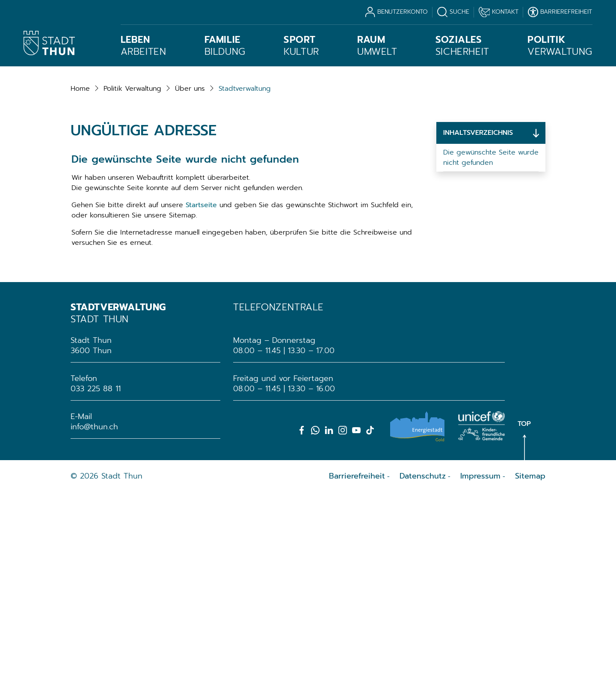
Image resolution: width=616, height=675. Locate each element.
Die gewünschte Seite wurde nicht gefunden (491, 340)
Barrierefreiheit (357, 658)
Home (80, 271)
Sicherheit (462, 46)
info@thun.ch (94, 609)
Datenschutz (423, 658)
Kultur (301, 46)
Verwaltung (560, 46)
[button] (132, 271)
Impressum (480, 658)
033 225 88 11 (96, 571)
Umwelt (377, 46)
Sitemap (530, 658)
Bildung (225, 46)
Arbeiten (144, 46)
